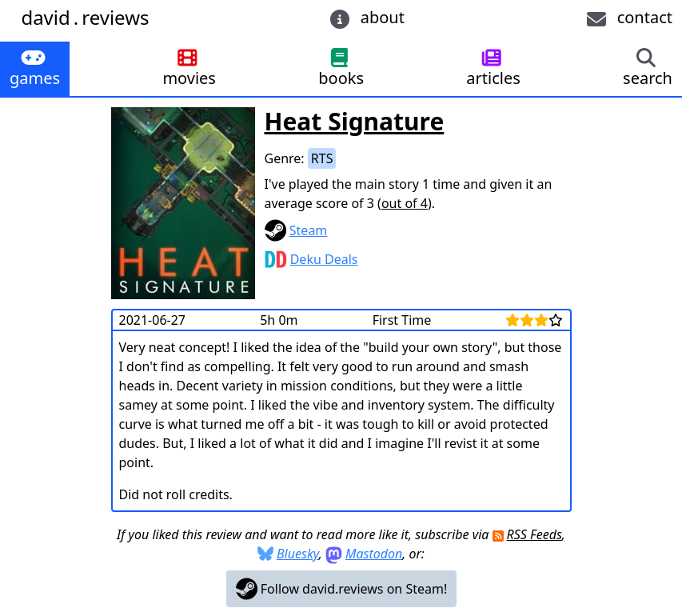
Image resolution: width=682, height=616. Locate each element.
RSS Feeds (534, 534)
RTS (322, 158)
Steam (309, 230)
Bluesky (298, 554)
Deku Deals (324, 259)
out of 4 (405, 203)
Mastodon (374, 554)
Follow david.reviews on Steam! (342, 589)
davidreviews (85, 17)
